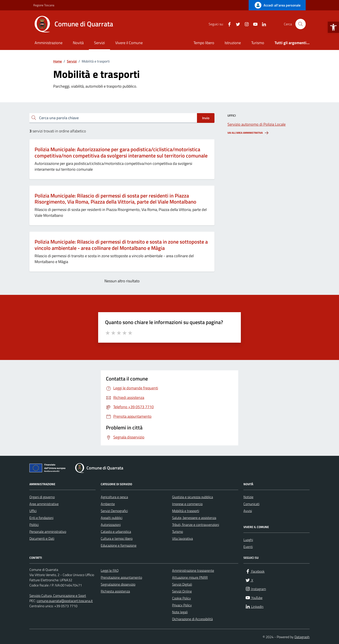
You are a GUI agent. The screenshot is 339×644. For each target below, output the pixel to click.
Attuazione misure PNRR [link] (190, 577)
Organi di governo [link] (42, 497)
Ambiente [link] (108, 504)
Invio (206, 118)
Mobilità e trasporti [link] (186, 511)
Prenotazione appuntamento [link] (121, 577)
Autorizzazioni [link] (111, 525)
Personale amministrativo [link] (48, 532)
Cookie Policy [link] (181, 598)
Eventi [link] (248, 547)
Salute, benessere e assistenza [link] (194, 518)
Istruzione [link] (233, 43)
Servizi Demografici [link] (114, 511)
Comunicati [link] (251, 504)
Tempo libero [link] (204, 43)
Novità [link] (78, 43)
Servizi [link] (99, 43)
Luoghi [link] (248, 540)
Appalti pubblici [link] (112, 518)
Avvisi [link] (248, 511)
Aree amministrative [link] (44, 504)
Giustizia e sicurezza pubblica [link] (193, 497)
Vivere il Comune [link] (129, 43)
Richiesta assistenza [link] (115, 591)
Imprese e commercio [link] (187, 504)
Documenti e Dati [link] (42, 538)
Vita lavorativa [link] (182, 538)
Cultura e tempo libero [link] (117, 538)
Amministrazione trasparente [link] (193, 570)
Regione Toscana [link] (44, 5)
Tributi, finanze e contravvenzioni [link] (196, 525)
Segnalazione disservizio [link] (118, 584)
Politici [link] (34, 525)
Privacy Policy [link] (182, 605)
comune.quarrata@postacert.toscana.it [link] (65, 601)
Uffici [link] (33, 511)
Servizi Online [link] (182, 591)
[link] (333, 27)
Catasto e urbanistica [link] (116, 532)
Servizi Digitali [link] (182, 584)
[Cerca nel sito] (301, 24)
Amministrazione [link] (49, 43)
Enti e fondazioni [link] (41, 518)
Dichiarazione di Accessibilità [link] (192, 619)
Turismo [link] (258, 43)
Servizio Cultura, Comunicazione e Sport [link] (58, 596)
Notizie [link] (248, 497)
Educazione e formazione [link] (119, 545)
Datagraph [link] (302, 637)
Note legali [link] (180, 612)
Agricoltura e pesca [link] (114, 497)
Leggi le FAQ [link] (110, 570)
